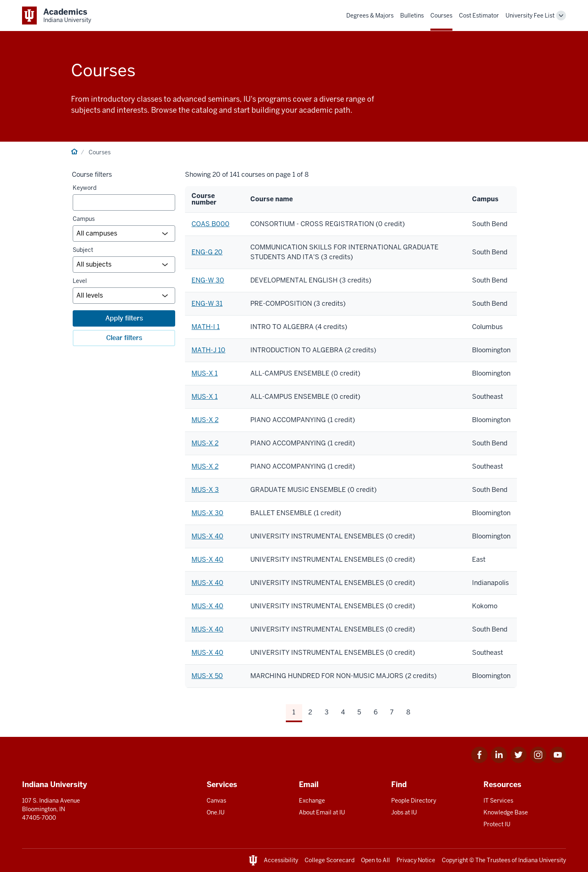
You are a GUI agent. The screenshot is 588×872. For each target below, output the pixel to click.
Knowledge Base (506, 812)
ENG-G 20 (207, 252)
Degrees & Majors (370, 16)
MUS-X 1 (205, 373)
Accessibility (281, 860)
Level (80, 281)
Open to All (375, 860)
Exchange (312, 801)
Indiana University (542, 860)
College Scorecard (330, 860)
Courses (441, 16)
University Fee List (530, 16)
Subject (83, 250)
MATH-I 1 (206, 327)
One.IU (216, 812)
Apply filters (124, 318)
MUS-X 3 (205, 490)
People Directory (414, 801)
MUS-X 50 (207, 676)
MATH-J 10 (208, 350)
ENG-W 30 (208, 280)
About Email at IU (322, 812)
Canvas (216, 801)
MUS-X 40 (207, 536)
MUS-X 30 (207, 513)
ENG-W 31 (207, 304)
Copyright (455, 860)
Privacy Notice (416, 860)
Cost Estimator (479, 16)
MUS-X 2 (205, 420)
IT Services (498, 801)
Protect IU (497, 824)
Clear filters (124, 338)
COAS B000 (210, 224)
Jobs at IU (404, 812)
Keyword (85, 188)
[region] (351, 437)
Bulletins (412, 16)
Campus (84, 219)
